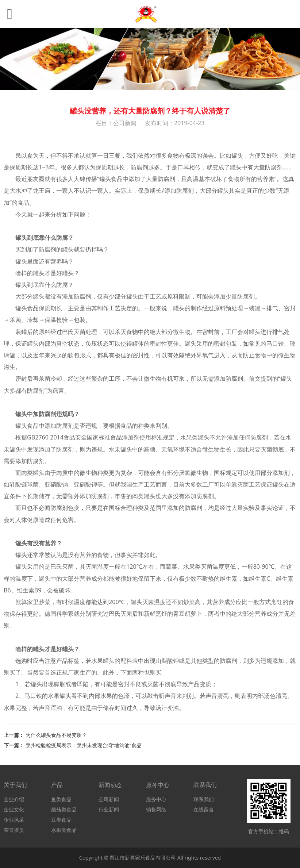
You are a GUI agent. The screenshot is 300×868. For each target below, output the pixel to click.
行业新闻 (109, 809)
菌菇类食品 (64, 809)
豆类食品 (61, 820)
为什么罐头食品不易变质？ (56, 735)
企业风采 (14, 820)
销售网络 (156, 809)
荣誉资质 (14, 830)
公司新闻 (109, 799)
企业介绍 (14, 799)
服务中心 (156, 799)
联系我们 (204, 799)
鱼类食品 (61, 799)
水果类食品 (64, 830)
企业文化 (14, 809)
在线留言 (204, 809)
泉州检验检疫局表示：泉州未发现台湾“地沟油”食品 (84, 745)
